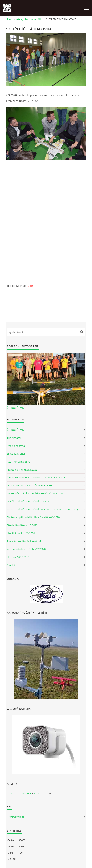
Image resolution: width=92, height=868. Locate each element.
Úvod (9, 19)
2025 (36, 793)
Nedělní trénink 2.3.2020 (21, 533)
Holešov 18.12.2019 (18, 557)
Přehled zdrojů (15, 817)
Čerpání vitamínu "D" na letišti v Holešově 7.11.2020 (36, 478)
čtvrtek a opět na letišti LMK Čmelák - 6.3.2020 (33, 517)
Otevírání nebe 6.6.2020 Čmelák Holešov (30, 485)
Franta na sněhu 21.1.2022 (22, 470)
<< (11, 793)
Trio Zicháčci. (14, 438)
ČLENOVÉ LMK (15, 408)
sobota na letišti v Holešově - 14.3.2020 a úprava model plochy (43, 509)
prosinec (26, 793)
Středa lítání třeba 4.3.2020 (22, 525)
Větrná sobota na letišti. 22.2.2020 (26, 549)
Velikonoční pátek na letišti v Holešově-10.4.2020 (35, 493)
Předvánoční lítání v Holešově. (24, 541)
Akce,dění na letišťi (28, 19)
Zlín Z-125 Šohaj (16, 454)
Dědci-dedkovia (16, 446)
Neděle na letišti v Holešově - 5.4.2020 (28, 501)
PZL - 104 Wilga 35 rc (18, 462)
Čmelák (11, 565)
